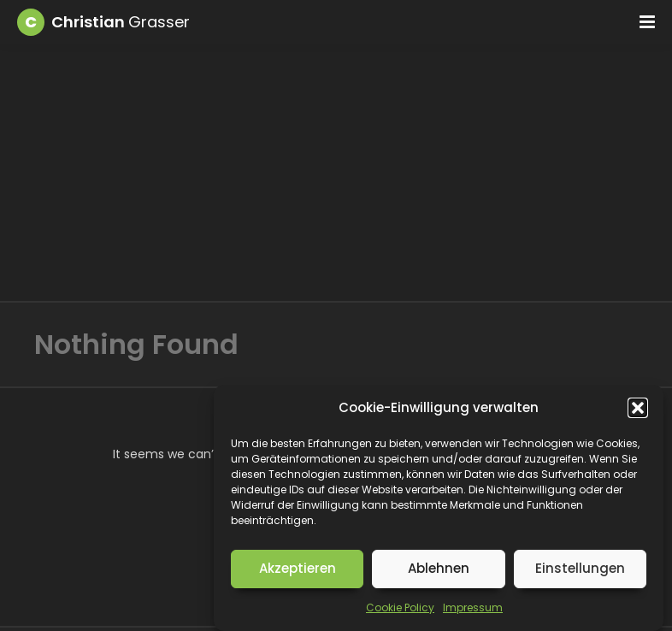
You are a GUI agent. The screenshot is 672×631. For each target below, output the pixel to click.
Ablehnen (439, 568)
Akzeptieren (298, 568)
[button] (638, 408)
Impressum (473, 607)
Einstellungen (580, 568)
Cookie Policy (400, 607)
